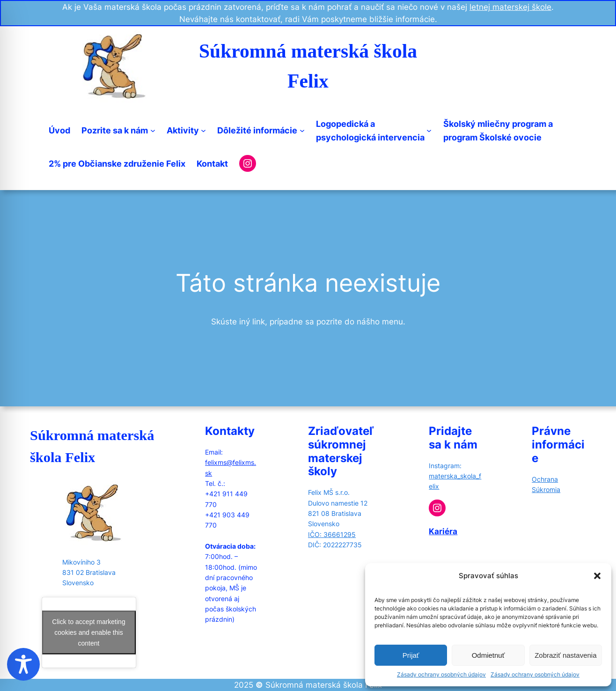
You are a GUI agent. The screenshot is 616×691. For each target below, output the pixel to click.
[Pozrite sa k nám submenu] (153, 130)
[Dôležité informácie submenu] (302, 130)
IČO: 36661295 (332, 534)
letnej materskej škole (510, 7)
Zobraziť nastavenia (565, 655)
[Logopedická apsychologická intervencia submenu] (429, 130)
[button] (597, 576)
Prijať (411, 655)
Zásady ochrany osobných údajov (441, 674)
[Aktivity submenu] (203, 130)
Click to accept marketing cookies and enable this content (88, 632)
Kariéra (443, 531)
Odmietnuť (488, 655)
